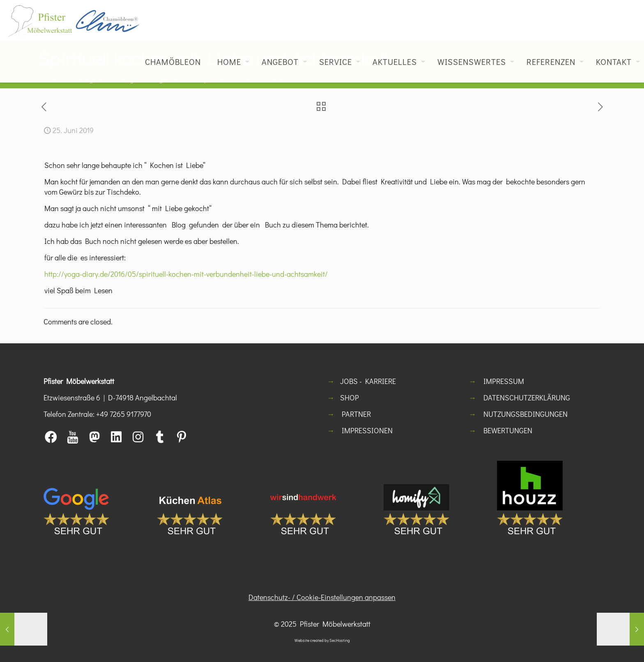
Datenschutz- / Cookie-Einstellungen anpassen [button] (322, 597)
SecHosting (340, 640)
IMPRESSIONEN (367, 430)
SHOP (350, 398)
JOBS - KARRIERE (368, 381)
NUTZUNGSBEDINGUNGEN (526, 414)
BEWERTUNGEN (508, 430)
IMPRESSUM (504, 381)
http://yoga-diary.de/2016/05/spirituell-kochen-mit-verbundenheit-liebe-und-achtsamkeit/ (186, 274)
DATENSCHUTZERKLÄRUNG (527, 398)
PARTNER (356, 414)
